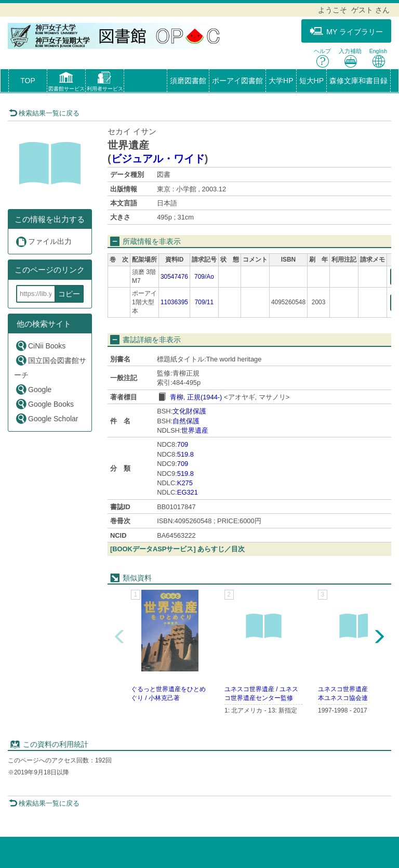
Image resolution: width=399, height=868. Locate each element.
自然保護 (186, 421)
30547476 (174, 277)
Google (33, 389)
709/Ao (204, 277)
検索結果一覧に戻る (44, 113)
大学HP (281, 81)
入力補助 (350, 58)
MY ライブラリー (346, 31)
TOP (28, 81)
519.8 (185, 454)
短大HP (311, 81)
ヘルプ (322, 58)
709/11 (204, 302)
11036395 (174, 302)
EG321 (188, 492)
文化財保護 (189, 411)
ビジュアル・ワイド (158, 159)
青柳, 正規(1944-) (196, 397)
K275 (185, 483)
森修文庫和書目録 (358, 81)
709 (183, 444)
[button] (66, 83)
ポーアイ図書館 (237, 81)
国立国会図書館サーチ (50, 367)
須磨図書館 (188, 81)
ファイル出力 (43, 242)
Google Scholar (47, 418)
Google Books (44, 404)
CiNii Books (40, 346)
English (378, 58)
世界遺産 (195, 430)
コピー (69, 294)
